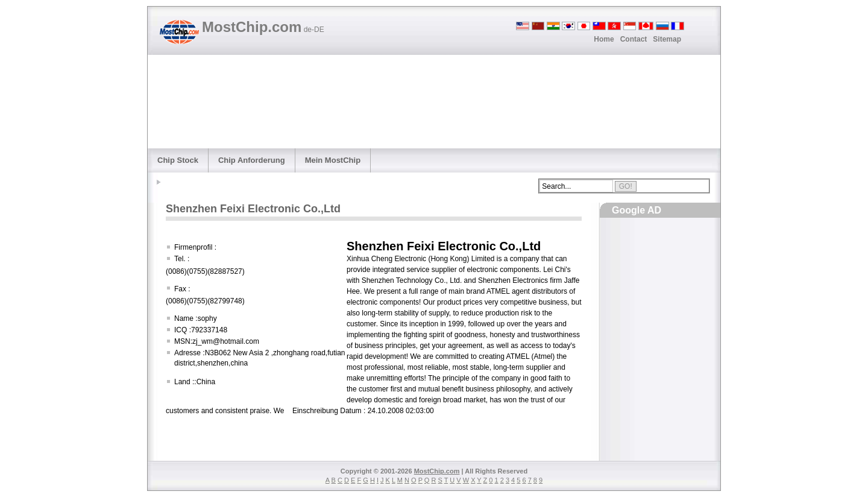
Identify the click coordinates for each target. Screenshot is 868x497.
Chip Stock (178, 160)
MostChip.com (263, 27)
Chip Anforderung (252, 160)
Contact (634, 39)
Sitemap (667, 39)
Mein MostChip (333, 160)
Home (604, 39)
